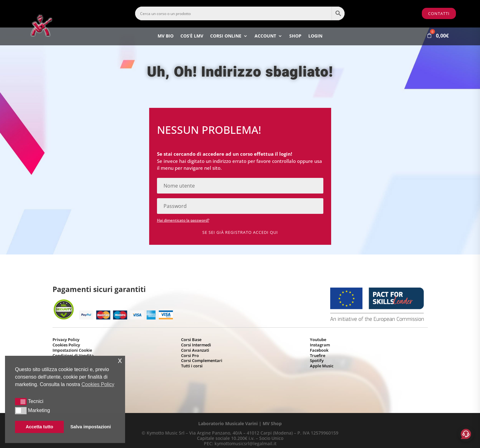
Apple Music (322, 366)
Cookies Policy (66, 345)
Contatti (439, 13)
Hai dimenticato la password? (183, 220)
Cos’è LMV (192, 37)
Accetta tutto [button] (39, 427)
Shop (295, 37)
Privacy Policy (66, 340)
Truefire (318, 355)
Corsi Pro (190, 355)
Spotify (317, 360)
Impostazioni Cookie (72, 350)
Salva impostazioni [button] (91, 427)
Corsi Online (226, 37)
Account (265, 37)
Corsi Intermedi (196, 345)
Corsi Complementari (202, 360)
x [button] (120, 360)
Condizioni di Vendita (73, 355)
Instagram (320, 345)
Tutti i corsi (192, 366)
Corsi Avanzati (195, 350)
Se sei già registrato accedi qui (240, 232)
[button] (21, 401)
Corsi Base (191, 340)
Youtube (318, 340)
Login (315, 37)
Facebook (319, 350)
